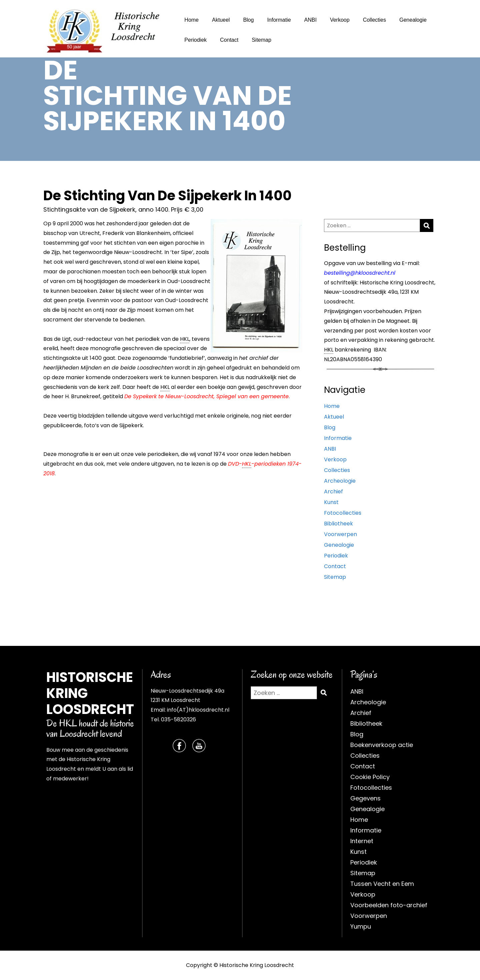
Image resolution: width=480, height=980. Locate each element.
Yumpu (361, 926)
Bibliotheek (338, 524)
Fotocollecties (343, 513)
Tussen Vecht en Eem (382, 884)
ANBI (310, 20)
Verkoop (340, 20)
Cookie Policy (370, 777)
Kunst (331, 502)
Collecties (374, 20)
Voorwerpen (340, 534)
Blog (248, 20)
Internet (362, 841)
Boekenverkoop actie (382, 745)
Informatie (279, 20)
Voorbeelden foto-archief (389, 905)
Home (191, 20)
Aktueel (221, 20)
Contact (229, 40)
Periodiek (195, 40)
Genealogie (413, 20)
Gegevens (365, 798)
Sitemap (261, 40)
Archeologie (340, 481)
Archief (333, 492)
